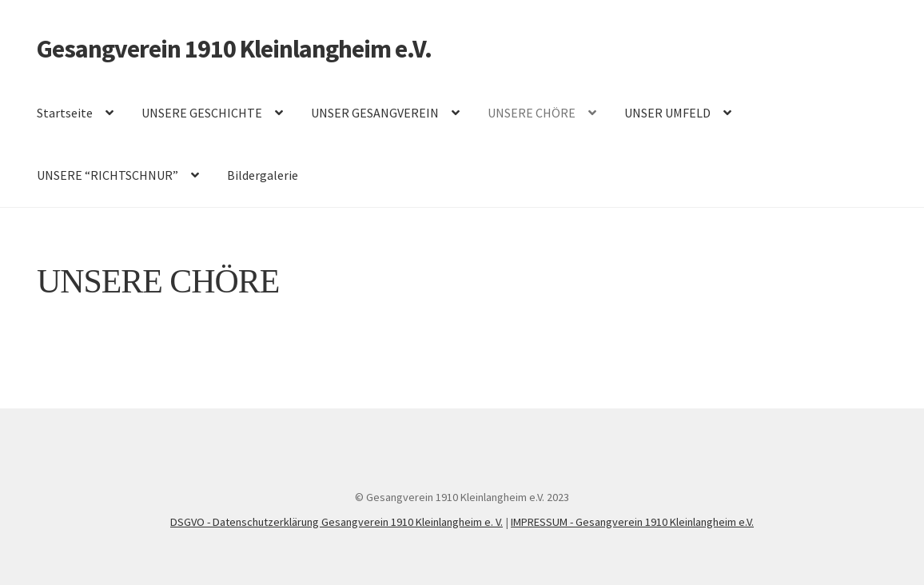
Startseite (65, 113)
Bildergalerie (263, 175)
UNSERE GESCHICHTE (202, 113)
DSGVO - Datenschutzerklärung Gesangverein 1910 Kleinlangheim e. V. (337, 522)
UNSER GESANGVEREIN (375, 113)
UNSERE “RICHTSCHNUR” (108, 175)
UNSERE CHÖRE (532, 113)
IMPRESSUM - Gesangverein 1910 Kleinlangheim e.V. (632, 522)
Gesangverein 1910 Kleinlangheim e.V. (234, 49)
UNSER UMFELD (667, 113)
